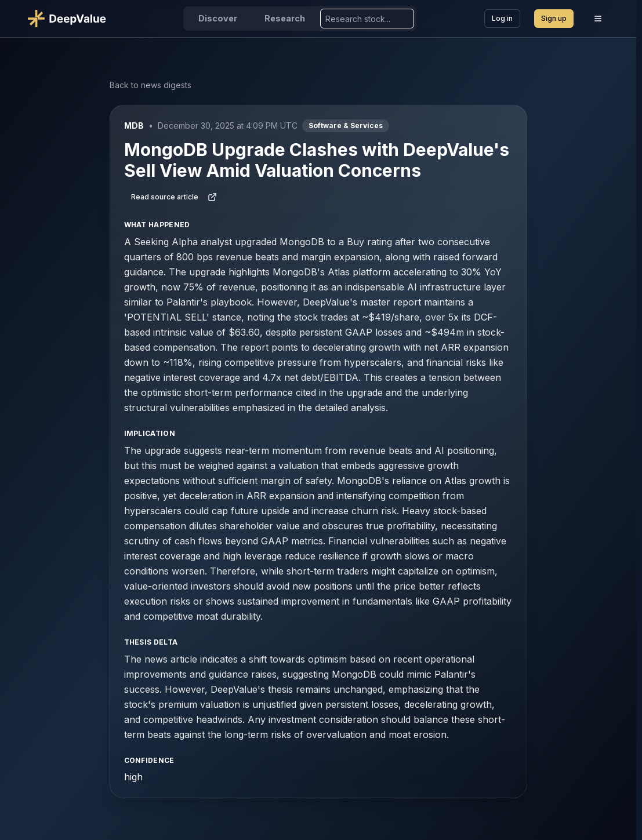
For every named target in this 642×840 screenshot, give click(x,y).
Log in (502, 18)
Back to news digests (150, 85)
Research (285, 18)
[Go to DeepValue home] (72, 19)
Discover (218, 18)
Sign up (554, 18)
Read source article (174, 197)
